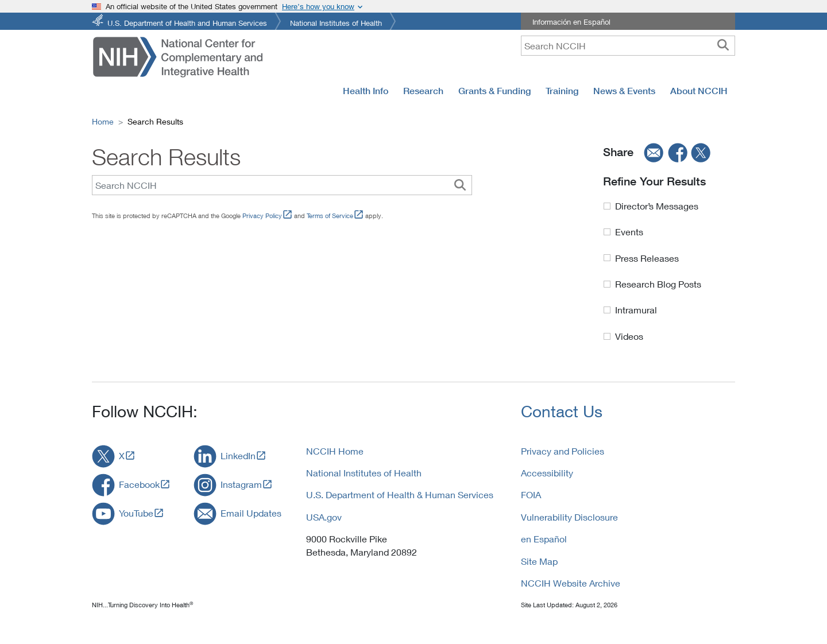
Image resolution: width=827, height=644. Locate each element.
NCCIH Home (335, 451)
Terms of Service (330, 216)
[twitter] (701, 153)
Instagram (241, 484)
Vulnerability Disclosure (569, 517)
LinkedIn (238, 455)
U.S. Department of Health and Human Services (187, 22)
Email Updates (251, 513)
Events (629, 232)
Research (423, 91)
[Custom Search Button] (460, 185)
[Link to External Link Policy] (287, 216)
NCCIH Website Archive (571, 583)
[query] (628, 46)
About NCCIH (699, 91)
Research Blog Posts (658, 284)
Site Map (539, 561)
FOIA (531, 494)
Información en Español (571, 22)
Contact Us (562, 411)
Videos (629, 336)
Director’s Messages (657, 206)
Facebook (139, 484)
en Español (544, 539)
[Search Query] (282, 185)
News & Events (624, 91)
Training (562, 91)
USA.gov (324, 517)
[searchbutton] (723, 45)
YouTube (136, 513)
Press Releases (647, 258)
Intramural (636, 310)
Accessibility (547, 473)
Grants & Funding (494, 91)
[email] (650, 153)
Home (103, 121)
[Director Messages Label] (607, 206)
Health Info (366, 91)
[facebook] (678, 153)
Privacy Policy (262, 216)
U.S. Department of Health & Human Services (400, 494)
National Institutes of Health (336, 22)
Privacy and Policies (563, 451)
